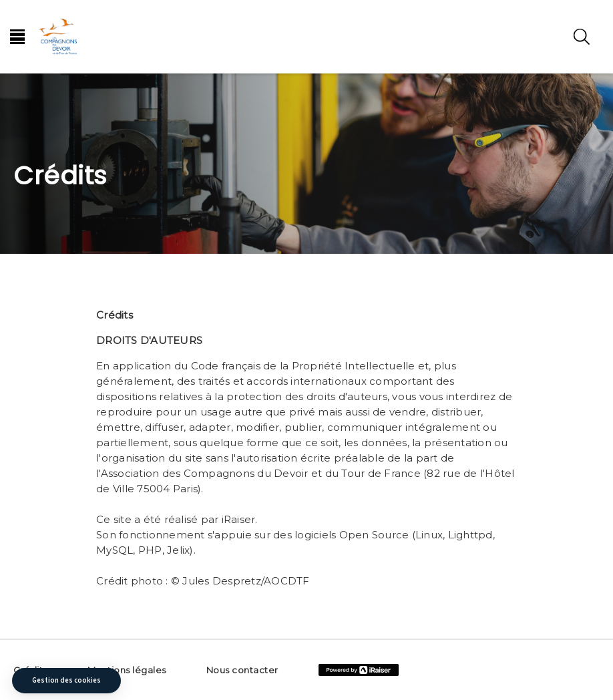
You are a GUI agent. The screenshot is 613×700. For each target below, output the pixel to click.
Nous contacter (242, 670)
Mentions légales (127, 670)
